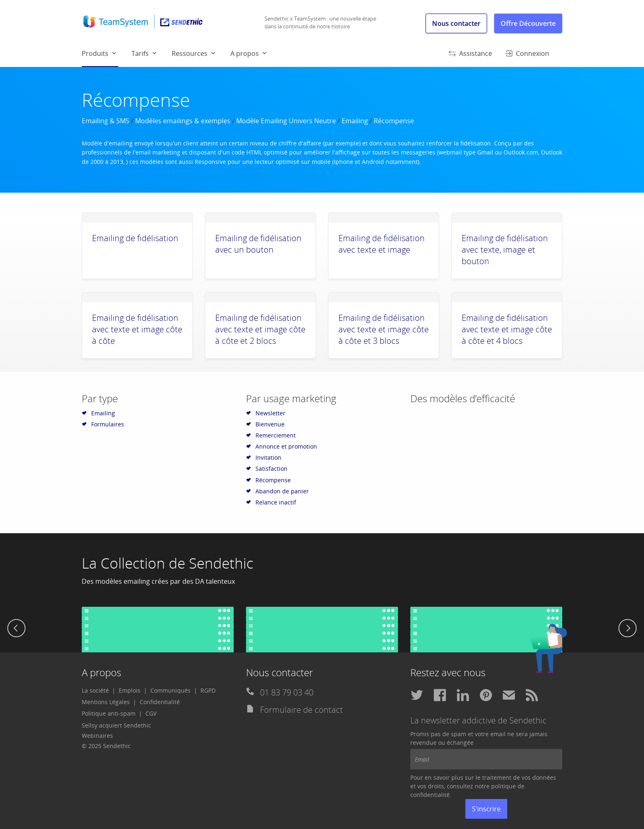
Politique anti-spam (109, 713)
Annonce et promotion (286, 446)
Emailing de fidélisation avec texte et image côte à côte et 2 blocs (260, 329)
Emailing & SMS (106, 121)
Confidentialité (160, 702)
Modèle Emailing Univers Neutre (286, 121)
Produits (100, 57)
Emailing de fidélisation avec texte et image (382, 244)
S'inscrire (486, 809)
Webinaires (97, 736)
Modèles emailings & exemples (183, 121)
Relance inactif (276, 502)
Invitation (268, 457)
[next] (628, 629)
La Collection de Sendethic (168, 563)
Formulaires (108, 424)
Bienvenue (270, 424)
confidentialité (430, 795)
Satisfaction (271, 469)
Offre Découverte (528, 23)
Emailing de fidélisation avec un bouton (258, 244)
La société (95, 690)
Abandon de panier (282, 491)
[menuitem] (107, 53)
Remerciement (276, 435)
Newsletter (270, 413)
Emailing (355, 121)
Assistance (470, 53)
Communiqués (170, 690)
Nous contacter (456, 23)
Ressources (190, 53)
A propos (245, 53)
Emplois (130, 690)
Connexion (527, 53)
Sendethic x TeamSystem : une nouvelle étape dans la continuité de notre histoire (320, 23)
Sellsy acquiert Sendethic (116, 725)
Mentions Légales (106, 702)
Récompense (273, 480)
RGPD (208, 690)
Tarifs (140, 53)
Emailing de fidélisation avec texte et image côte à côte (137, 329)
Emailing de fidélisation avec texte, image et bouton (505, 250)
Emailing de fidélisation (135, 238)
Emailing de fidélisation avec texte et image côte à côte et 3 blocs (384, 329)
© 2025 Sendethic (106, 746)
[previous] (16, 629)
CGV (151, 713)
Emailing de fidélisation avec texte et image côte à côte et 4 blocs (507, 329)
